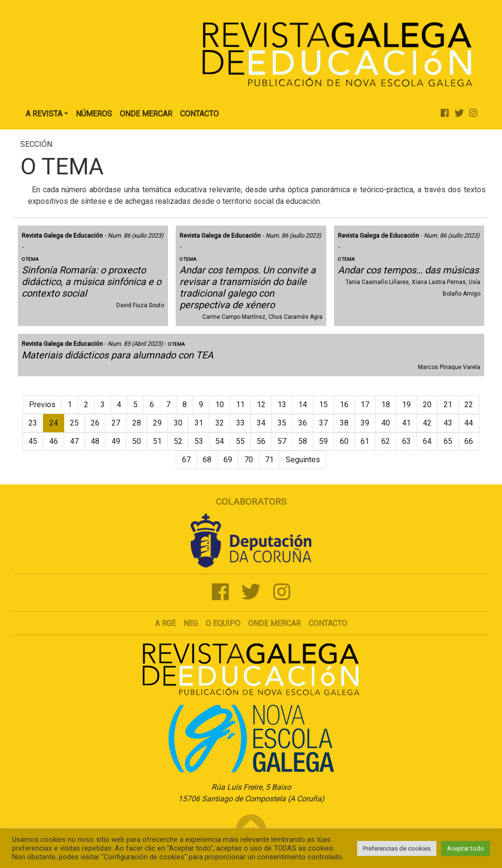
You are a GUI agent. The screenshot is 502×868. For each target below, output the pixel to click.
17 (365, 405)
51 (157, 441)
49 (116, 441)
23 (33, 423)
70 (249, 460)
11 (240, 405)
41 (406, 423)
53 (199, 441)
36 (303, 423)
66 (469, 441)
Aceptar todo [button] (466, 848)
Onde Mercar (146, 114)
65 (448, 441)
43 (448, 423)
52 (178, 441)
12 (261, 405)
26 (95, 423)
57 (282, 441)
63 (406, 441)
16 (344, 405)
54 (220, 441)
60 (344, 441)
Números (94, 114)
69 (228, 460)
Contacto (199, 114)
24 (54, 423)
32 (220, 423)
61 (365, 441)
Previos (42, 405)
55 (240, 441)
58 (303, 441)
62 (386, 441)
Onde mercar (274, 623)
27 (116, 423)
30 (178, 423)
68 (207, 460)
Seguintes (303, 460)
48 (95, 441)
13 (282, 405)
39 (365, 423)
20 (427, 405)
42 (427, 423)
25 (74, 423)
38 (344, 423)
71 (269, 460)
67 (186, 460)
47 (74, 441)
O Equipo (223, 623)
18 (386, 405)
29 (157, 423)
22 (469, 405)
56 (261, 441)
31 (199, 423)
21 (448, 405)
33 (240, 423)
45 (33, 441)
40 (386, 423)
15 (323, 405)
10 (220, 405)
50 (137, 441)
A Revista (44, 114)
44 (469, 423)
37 (323, 423)
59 (323, 441)
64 (427, 441)
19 (406, 405)
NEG (191, 623)
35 (282, 423)
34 (261, 423)
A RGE (165, 623)
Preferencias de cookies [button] (397, 848)
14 (303, 405)
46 (54, 441)
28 (137, 423)
